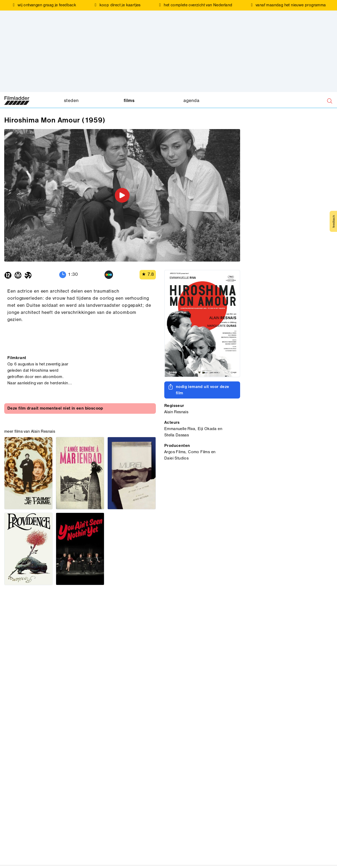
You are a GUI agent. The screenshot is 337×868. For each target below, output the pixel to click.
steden (71, 101)
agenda (191, 101)
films (129, 101)
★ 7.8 (148, 275)
